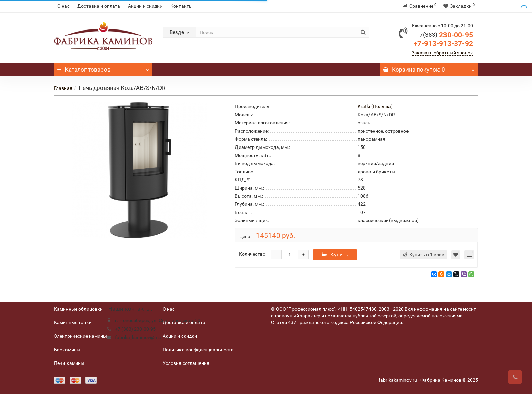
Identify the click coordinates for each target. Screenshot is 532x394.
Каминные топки (73, 322)
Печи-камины (69, 363)
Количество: (253, 254)
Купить (335, 254)
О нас (63, 6)
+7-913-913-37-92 (443, 44)
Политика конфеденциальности (198, 350)
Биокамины (67, 350)
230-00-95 (445, 35)
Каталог (103, 68)
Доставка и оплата (99, 6)
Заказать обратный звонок (442, 53)
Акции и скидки (145, 6)
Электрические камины (80, 336)
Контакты (182, 6)
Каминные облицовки (78, 309)
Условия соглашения (186, 363)
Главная (63, 88)
